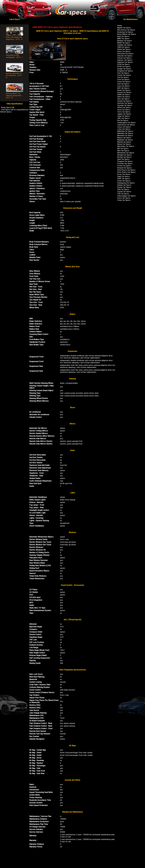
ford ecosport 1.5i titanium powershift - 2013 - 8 (14, 96)
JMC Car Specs (123, 118)
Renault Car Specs (124, 168)
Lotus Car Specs (124, 129)
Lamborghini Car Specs (126, 123)
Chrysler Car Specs (125, 56)
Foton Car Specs (124, 82)
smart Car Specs (124, 181)
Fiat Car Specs (123, 77)
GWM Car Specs (124, 95)
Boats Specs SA (8, 107)
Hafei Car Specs (124, 97)
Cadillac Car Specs (125, 45)
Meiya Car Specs (124, 144)
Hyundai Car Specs (125, 105)
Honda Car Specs (124, 101)
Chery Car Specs (124, 51)
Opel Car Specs (123, 159)
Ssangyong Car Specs (126, 183)
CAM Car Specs (123, 47)
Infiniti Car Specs (124, 107)
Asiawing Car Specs (125, 32)
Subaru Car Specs (124, 185)
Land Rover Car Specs (126, 125)
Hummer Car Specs (125, 103)
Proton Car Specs (124, 166)
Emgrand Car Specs (125, 71)
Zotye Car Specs (124, 200)
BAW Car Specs (123, 39)
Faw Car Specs (123, 73)
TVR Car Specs (123, 194)
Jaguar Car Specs (124, 114)
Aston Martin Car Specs (127, 34)
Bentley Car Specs (124, 41)
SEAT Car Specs (124, 179)
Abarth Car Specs (124, 28)
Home (120, 26)
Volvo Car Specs (124, 198)
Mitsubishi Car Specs (126, 153)
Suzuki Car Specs (124, 187)
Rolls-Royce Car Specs (126, 172)
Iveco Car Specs (124, 112)
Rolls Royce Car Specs (126, 170)
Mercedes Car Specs (126, 146)
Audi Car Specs (123, 36)
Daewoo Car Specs (125, 60)
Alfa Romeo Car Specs (126, 30)
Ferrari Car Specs (124, 75)
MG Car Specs (123, 148)
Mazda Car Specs (124, 142)
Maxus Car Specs (124, 138)
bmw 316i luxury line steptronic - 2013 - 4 (14, 38)
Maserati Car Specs (125, 135)
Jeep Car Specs (124, 116)
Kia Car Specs (123, 120)
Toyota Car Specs (124, 192)
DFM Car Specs (123, 64)
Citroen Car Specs (124, 58)
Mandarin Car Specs (125, 133)
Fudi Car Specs (123, 84)
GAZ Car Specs (123, 88)
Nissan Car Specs (124, 157)
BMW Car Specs (124, 43)
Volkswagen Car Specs (126, 196)
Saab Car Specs (123, 176)
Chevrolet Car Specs (125, 54)
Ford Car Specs (123, 79)
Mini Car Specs (123, 151)
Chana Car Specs (124, 49)
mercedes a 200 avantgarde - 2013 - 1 (14, 56)
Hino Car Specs (123, 99)
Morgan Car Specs (124, 155)
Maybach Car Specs (125, 140)
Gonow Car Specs (124, 92)
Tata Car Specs (123, 189)
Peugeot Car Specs (125, 161)
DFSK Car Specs (124, 67)
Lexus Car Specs (124, 127)
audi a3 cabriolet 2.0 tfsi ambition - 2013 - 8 (14, 75)
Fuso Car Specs (123, 86)
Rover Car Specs (124, 174)
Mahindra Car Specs (125, 131)
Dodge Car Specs (124, 69)
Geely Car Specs (124, 90)
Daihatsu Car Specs (125, 62)
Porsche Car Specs (125, 164)
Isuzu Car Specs (124, 110)
